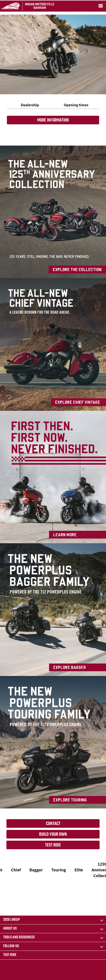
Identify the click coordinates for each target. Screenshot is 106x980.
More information (53, 120)
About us (10, 929)
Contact (53, 824)
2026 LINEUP (11, 920)
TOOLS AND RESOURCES (19, 937)
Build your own (53, 834)
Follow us (11, 946)
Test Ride (53, 845)
